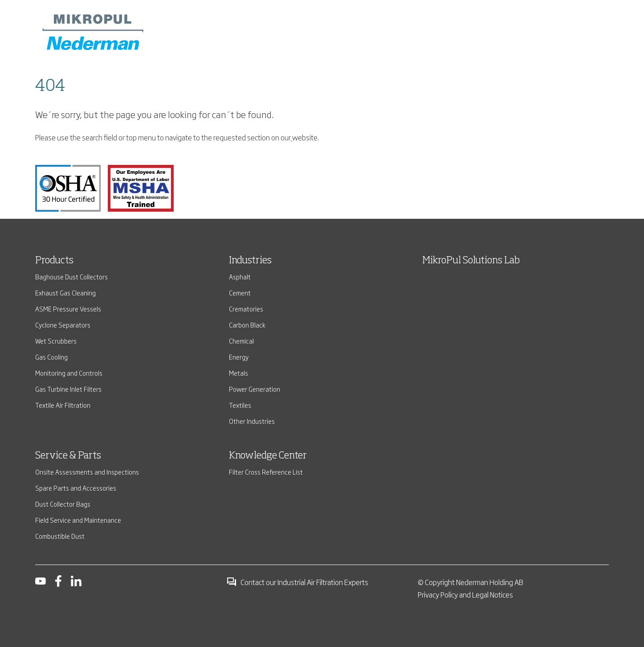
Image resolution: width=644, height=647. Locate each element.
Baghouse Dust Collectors (71, 276)
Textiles (240, 405)
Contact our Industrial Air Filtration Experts (297, 582)
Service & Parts (68, 456)
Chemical (241, 341)
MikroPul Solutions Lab (471, 261)
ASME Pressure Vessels (68, 309)
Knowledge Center (268, 456)
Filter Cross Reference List (266, 472)
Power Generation (255, 389)
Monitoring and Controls (69, 373)
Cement (240, 293)
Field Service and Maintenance (78, 520)
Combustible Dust (60, 536)
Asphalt (240, 276)
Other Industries (252, 421)
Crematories (246, 309)
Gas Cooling (51, 357)
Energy (239, 357)
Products (54, 261)
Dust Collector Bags (63, 504)
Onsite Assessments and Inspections (87, 472)
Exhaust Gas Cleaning (65, 293)
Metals (238, 373)
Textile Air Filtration (63, 405)
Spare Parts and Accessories (76, 488)
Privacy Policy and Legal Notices (465, 594)
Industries (250, 261)
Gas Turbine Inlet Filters (68, 389)
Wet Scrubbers (56, 341)
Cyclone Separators (63, 325)
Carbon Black (247, 325)
